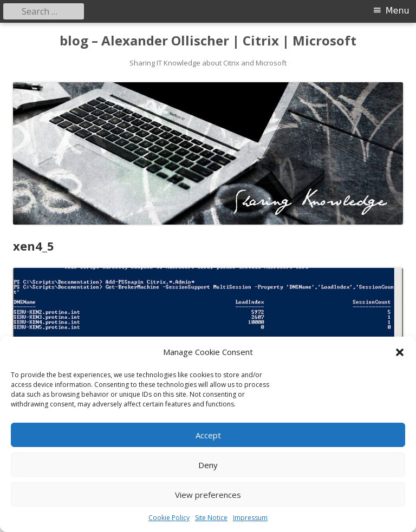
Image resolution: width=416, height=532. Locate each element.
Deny (208, 465)
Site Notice (211, 518)
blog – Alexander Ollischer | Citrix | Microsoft (208, 41)
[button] (400, 352)
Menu (398, 11)
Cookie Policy (169, 518)
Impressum (250, 518)
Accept (208, 435)
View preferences (208, 495)
